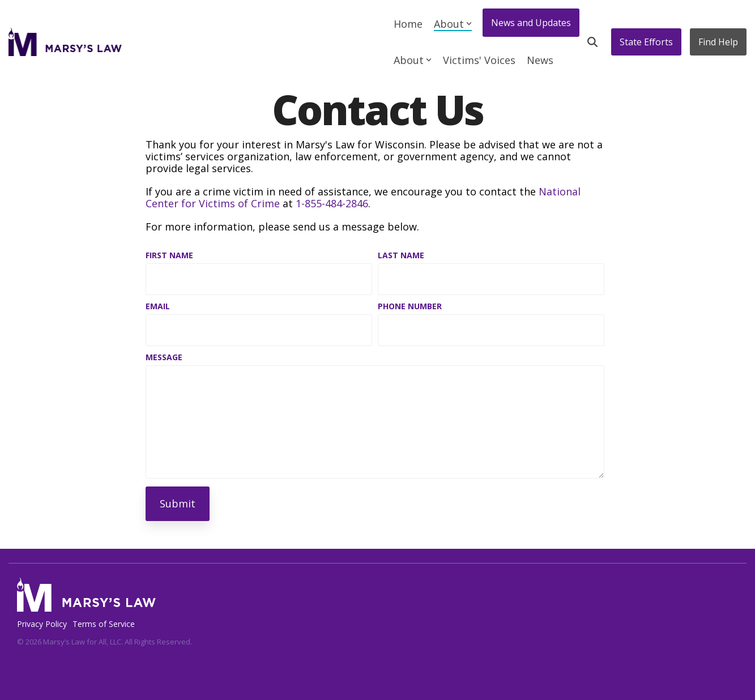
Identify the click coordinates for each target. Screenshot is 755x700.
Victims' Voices (479, 60)
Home (408, 24)
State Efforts (646, 42)
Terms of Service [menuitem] (104, 624)
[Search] (592, 42)
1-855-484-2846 (332, 203)
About (453, 24)
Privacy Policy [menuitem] (42, 624)
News (540, 60)
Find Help (718, 42)
